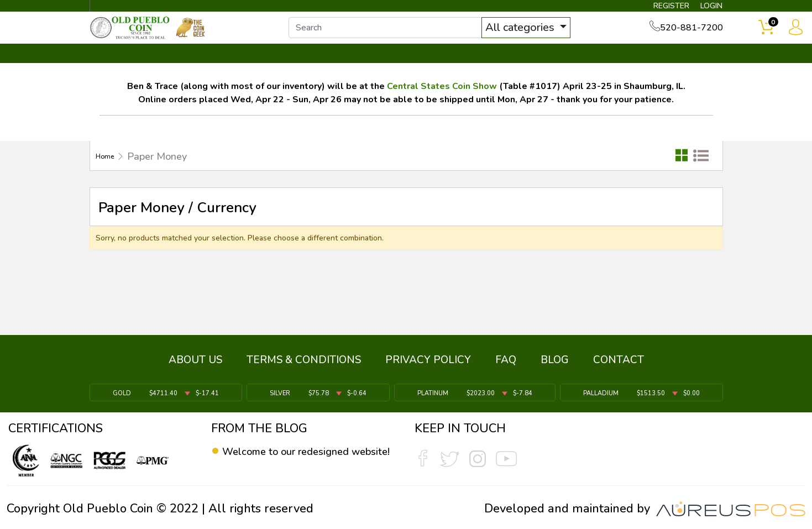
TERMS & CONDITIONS (304, 367)
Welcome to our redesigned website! (300, 459)
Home (109, 172)
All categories (541, 37)
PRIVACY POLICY (428, 367)
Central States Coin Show (442, 102)
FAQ (506, 367)
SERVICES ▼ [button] (542, 70)
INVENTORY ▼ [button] (209, 70)
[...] (405, 38)
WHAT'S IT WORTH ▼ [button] (326, 70)
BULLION (125, 70)
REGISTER (652, 9)
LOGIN (702, 9)
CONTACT (685, 70)
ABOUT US (195, 367)
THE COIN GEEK (446, 70)
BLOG (555, 367)
